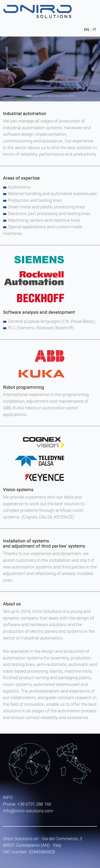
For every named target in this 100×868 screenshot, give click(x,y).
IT (95, 29)
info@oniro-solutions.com (28, 811)
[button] (8, 69)
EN (86, 29)
